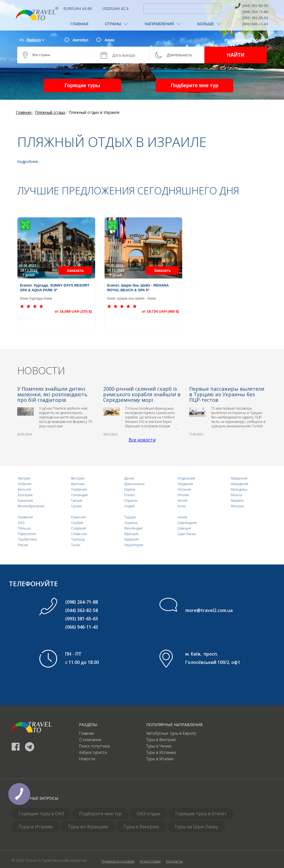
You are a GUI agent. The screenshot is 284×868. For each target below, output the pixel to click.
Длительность (180, 55)
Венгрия (78, 478)
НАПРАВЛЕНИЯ (163, 24)
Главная (86, 733)
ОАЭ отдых (149, 814)
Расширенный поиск (244, 40)
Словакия (78, 528)
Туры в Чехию (159, 746)
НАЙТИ (236, 55)
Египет (130, 495)
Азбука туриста (93, 752)
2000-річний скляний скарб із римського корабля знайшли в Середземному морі (142, 394)
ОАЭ (21, 523)
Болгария (25, 495)
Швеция (184, 528)
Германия (79, 489)
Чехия (182, 517)
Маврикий (239, 478)
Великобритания (31, 506)
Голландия (79, 495)
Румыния (78, 517)
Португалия (27, 534)
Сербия (77, 523)
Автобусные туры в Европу (171, 733)
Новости (87, 759)
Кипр (182, 506)
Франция (131, 534)
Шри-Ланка (187, 534)
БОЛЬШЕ (209, 24)
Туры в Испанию (161, 752)
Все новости (142, 440)
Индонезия (186, 478)
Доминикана (134, 484)
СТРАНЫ (116, 24)
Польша (24, 528)
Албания (25, 484)
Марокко (237, 501)
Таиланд (78, 539)
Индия (129, 506)
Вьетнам (78, 484)
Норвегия (25, 517)
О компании (90, 740)
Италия (183, 495)
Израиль (131, 501)
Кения (182, 501)
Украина (131, 523)
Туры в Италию (160, 759)
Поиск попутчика (94, 746)
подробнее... (29, 161)
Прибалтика (27, 539)
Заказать (75, 270)
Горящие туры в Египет (201, 814)
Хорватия (131, 539)
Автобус (81, 40)
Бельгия (24, 489)
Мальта (236, 495)
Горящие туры (82, 86)
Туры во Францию (88, 827)
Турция (130, 517)
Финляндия (133, 528)
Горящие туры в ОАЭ (41, 814)
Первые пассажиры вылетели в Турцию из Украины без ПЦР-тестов (227, 394)
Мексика (237, 506)
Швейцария (187, 523)
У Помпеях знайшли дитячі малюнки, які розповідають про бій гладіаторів (52, 394)
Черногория (134, 545)
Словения (79, 534)
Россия (23, 545)
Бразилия (25, 501)
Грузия (76, 506)
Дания (129, 478)
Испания (184, 489)
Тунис (76, 545)
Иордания (185, 484)
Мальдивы (239, 489)
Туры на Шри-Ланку (196, 827)
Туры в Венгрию (161, 740)
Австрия (24, 478)
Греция (77, 501)
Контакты (174, 861)
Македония (239, 484)
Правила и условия (118, 861)
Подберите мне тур (195, 86)
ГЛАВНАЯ (79, 24)
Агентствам (150, 861)
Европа (130, 489)
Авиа (109, 40)
